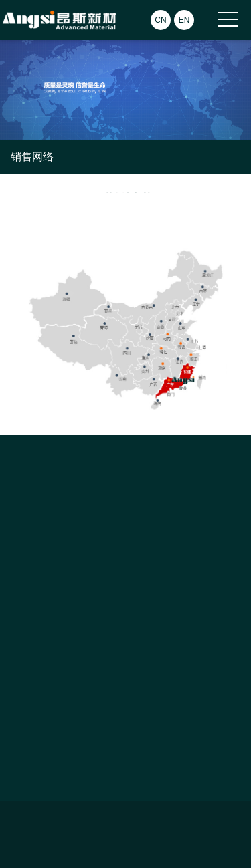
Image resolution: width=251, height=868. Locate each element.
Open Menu (234, 157)
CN (160, 20)
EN (184, 20)
